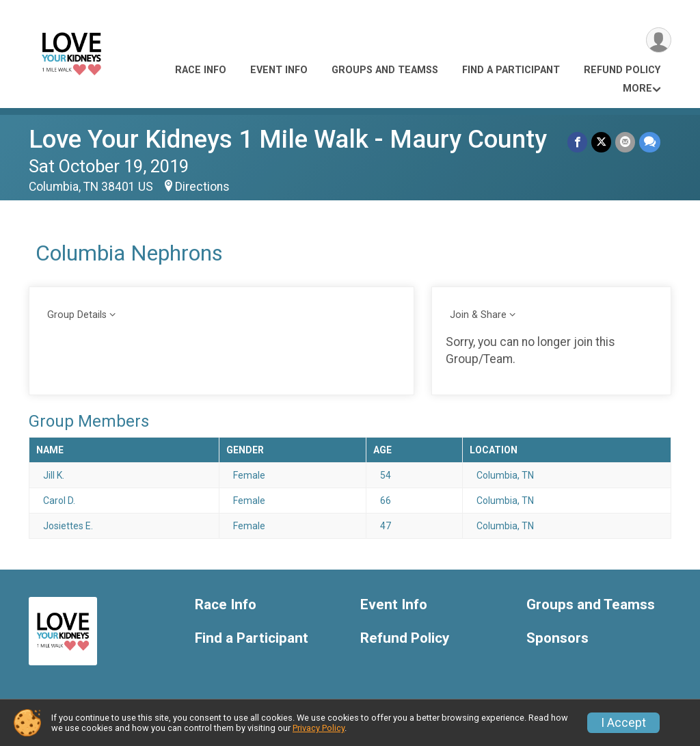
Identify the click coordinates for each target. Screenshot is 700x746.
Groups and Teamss (385, 70)
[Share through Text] (650, 142)
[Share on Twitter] (601, 142)
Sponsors (557, 638)
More (637, 89)
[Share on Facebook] (577, 142)
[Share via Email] (625, 142)
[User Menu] (659, 40)
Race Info (201, 70)
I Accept (623, 723)
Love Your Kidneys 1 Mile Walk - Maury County (288, 139)
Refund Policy (622, 70)
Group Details (77, 315)
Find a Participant (511, 70)
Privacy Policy (319, 728)
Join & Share (478, 315)
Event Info (279, 70)
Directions (202, 187)
